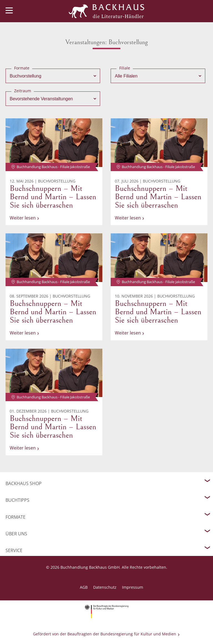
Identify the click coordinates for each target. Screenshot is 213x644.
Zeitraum (23, 91)
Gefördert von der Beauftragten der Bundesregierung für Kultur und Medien (105, 634)
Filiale (125, 68)
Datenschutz (105, 587)
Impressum (133, 587)
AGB (84, 587)
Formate (22, 68)
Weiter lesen (23, 218)
